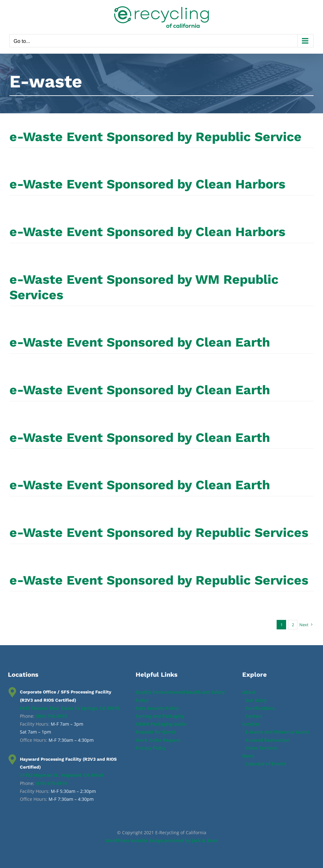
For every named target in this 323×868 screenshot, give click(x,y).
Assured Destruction (268, 740)
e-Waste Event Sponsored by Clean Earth (140, 342)
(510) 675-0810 (51, 783)
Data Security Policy (157, 708)
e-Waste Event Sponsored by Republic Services (159, 532)
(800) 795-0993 (51, 716)
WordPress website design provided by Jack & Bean (162, 840)
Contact (254, 716)
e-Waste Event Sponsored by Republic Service (156, 137)
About (249, 692)
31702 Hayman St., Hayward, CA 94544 (62, 775)
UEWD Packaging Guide (161, 724)
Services (251, 724)
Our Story (256, 700)
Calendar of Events (266, 764)
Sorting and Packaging (160, 716)
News (248, 756)
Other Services (261, 748)
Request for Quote (156, 732)
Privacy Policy (151, 748)
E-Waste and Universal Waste (277, 732)
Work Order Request (158, 740)
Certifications (260, 708)
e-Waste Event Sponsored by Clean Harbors (147, 184)
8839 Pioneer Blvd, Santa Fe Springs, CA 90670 (70, 708)
